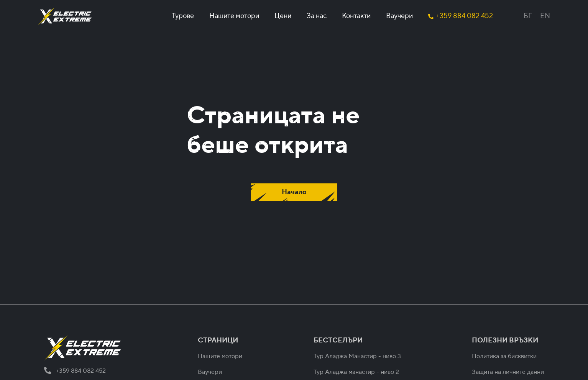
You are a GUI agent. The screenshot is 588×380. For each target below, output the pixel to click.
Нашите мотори (234, 16)
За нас (317, 16)
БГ (528, 16)
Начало (294, 192)
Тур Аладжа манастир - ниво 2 (356, 372)
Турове (183, 16)
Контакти (356, 16)
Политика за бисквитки (504, 356)
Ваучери (399, 16)
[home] (65, 16)
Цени (283, 16)
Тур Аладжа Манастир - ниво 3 (357, 356)
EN (545, 16)
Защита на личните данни (508, 372)
